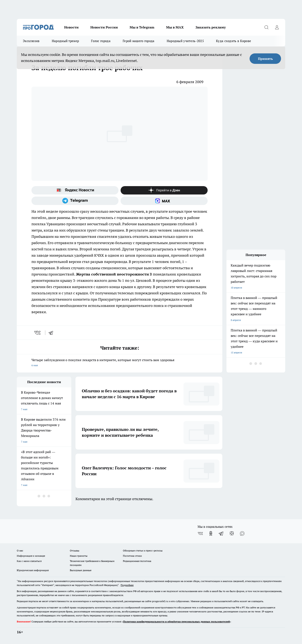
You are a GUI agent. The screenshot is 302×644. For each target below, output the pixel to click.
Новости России (104, 27)
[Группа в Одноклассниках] (211, 533)
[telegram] (52, 333)
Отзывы (75, 551)
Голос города (101, 41)
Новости (71, 27)
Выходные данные (81, 570)
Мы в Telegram (142, 27)
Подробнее (127, 585)
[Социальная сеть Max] (164, 201)
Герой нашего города (139, 41)
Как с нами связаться (29, 561)
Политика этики (132, 556)
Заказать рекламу (211, 27)
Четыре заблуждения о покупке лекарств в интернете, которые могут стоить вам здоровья (120, 363)
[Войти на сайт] (277, 27)
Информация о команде (31, 556)
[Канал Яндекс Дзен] (164, 190)
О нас (20, 551)
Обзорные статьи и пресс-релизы (143, 551)
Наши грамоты (79, 556)
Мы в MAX (175, 27)
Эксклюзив (31, 41)
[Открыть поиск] (266, 27)
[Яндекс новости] (75, 190)
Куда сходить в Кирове (234, 41)
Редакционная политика (137, 561)
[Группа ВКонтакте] (200, 533)
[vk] (38, 333)
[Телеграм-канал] (75, 201)
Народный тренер (65, 41)
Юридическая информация (33, 570)
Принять (265, 59)
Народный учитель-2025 (185, 41)
